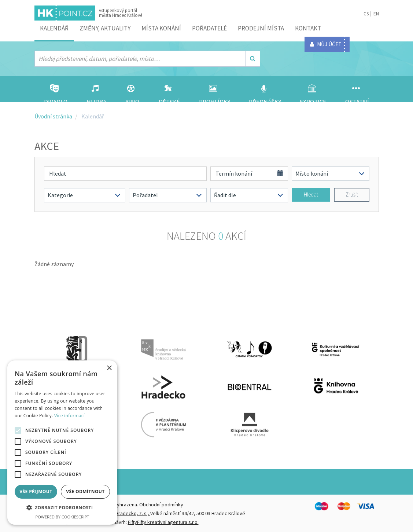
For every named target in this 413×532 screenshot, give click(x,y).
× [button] (109, 368)
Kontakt (308, 28)
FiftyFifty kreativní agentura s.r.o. (163, 522)
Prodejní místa (261, 28)
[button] (62, 508)
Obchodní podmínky (161, 505)
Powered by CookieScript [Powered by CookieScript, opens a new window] (62, 517)
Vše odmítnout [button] (85, 491)
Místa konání (161, 28)
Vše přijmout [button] (36, 491)
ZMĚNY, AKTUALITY (105, 28)
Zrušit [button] (352, 195)
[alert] (62, 443)
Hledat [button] (311, 195)
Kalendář (54, 28)
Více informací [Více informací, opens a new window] (69, 416)
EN (376, 14)
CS (366, 14)
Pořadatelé (209, 28)
